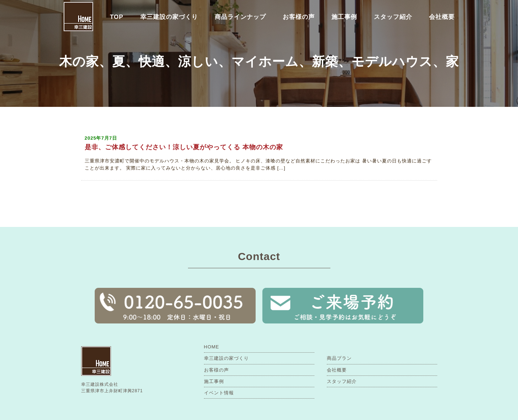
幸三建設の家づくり (169, 17)
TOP (117, 17)
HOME (212, 347)
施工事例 (344, 17)
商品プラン (339, 358)
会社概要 (442, 17)
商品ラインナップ (240, 17)
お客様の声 (299, 17)
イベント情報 (219, 393)
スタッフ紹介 (393, 17)
